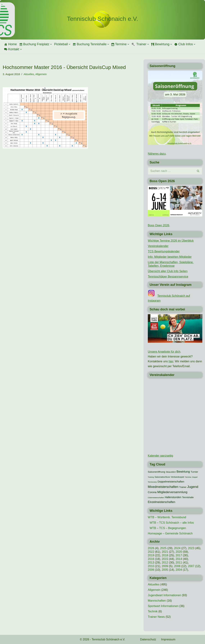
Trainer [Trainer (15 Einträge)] (183, 487)
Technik (153, 611)
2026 (151, 548)
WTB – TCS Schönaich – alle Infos (172, 523)
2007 (191, 566)
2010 (151, 566)
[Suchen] (171, 171)
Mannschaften (157, 601)
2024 (177, 548)
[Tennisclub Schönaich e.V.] (102, 19)
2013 (151, 563)
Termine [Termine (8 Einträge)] (188, 477)
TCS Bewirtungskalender (164, 251)
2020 (179, 552)
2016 (151, 559)
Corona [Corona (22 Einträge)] (152, 492)
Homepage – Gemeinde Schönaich (170, 533)
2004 (179, 570)
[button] (51, 44)
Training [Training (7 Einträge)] (151, 477)
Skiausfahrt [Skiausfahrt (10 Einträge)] (171, 472)
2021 (165, 552)
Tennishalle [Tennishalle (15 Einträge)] (188, 497)
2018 (165, 555)
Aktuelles (29, 74)
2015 (165, 559)
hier (171, 361)
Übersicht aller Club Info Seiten (168, 271)
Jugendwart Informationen (164, 595)
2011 (179, 563)
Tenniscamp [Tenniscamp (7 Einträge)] (152, 482)
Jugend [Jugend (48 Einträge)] (193, 487)
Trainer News (156, 617)
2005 (165, 570)
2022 (151, 552)
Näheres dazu (157, 154)
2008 (177, 566)
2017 (179, 555)
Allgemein (41, 74)
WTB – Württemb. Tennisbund (167, 517)
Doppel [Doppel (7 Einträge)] (195, 477)
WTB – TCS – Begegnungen (168, 528)
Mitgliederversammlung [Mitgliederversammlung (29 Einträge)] (172, 492)
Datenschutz (148, 639)
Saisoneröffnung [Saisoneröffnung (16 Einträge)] (156, 472)
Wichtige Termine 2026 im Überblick (171, 241)
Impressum (168, 639)
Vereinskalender (158, 246)
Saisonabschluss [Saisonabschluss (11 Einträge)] (162, 477)
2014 (179, 559)
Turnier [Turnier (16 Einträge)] (194, 472)
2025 (163, 548)
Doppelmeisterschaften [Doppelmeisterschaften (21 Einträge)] (171, 482)
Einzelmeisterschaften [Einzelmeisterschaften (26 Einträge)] (161, 502)
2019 (151, 555)
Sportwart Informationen (163, 606)
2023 (191, 548)
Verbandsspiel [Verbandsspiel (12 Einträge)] (177, 477)
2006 (151, 570)
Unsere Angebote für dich (164, 352)
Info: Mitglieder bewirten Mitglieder (170, 257)
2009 (165, 566)
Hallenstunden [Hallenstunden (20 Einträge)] (173, 497)
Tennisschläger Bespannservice (168, 277)
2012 (165, 563)
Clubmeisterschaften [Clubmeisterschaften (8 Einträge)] (156, 498)
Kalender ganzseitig (160, 456)
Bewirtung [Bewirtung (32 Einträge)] (183, 472)
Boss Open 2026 (159, 225)
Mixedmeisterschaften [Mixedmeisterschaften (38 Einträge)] (163, 487)
